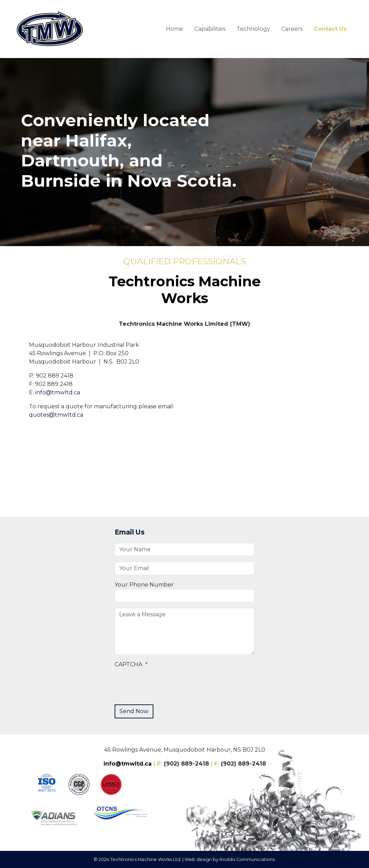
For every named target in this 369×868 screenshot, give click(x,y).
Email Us (130, 532)
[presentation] (168, 685)
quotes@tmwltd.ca (56, 415)
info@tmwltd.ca (58, 392)
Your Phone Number (144, 585)
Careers (292, 29)
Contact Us (330, 29)
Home (175, 29)
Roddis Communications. (248, 859)
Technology (253, 29)
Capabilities (210, 29)
